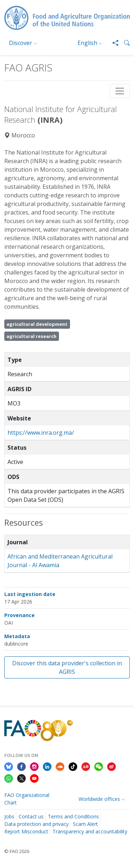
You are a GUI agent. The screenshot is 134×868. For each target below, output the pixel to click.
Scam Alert (85, 824)
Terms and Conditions (73, 816)
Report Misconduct (26, 831)
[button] (124, 43)
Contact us (31, 816)
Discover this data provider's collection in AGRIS (67, 667)
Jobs (9, 816)
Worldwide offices (99, 799)
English (87, 43)
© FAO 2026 (17, 851)
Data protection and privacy (36, 824)
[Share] (113, 43)
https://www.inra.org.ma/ (41, 433)
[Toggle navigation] (120, 91)
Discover (21, 43)
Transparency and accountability (90, 831)
